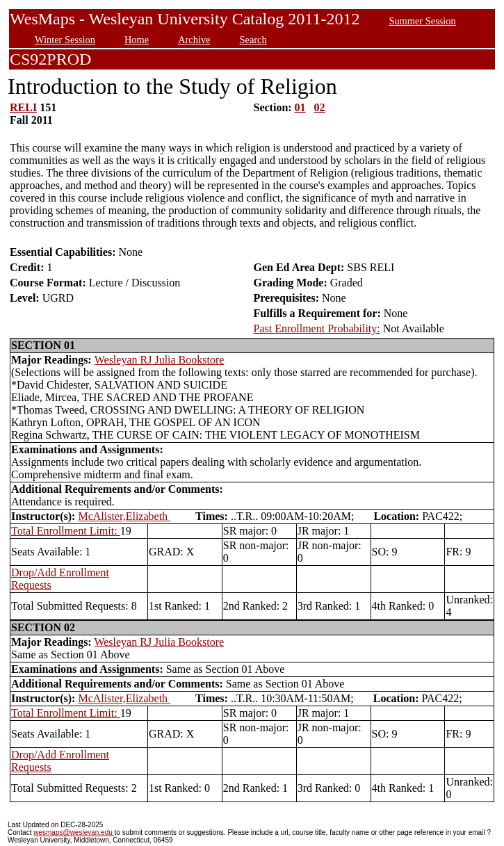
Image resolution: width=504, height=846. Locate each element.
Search (253, 40)
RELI (23, 107)
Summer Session (422, 21)
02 (320, 107)
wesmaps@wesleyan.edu (74, 832)
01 (300, 107)
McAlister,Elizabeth (124, 516)
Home (137, 40)
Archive (194, 40)
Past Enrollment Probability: (317, 328)
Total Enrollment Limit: (66, 531)
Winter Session (65, 40)
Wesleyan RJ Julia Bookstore (160, 360)
